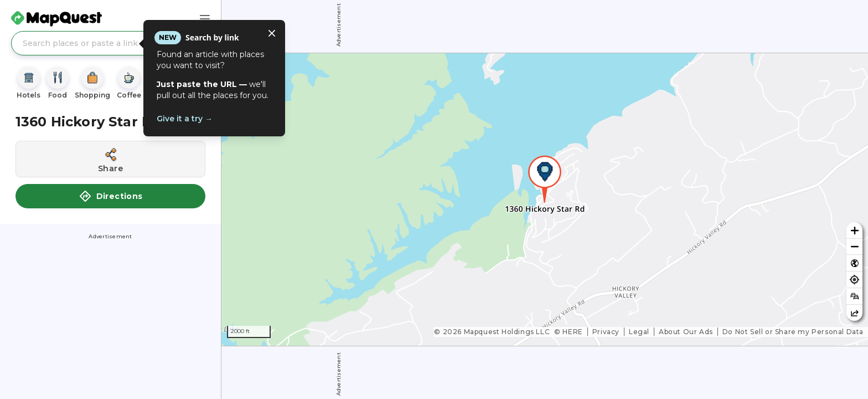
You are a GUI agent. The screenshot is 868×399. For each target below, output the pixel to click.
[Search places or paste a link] (110, 43)
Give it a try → (185, 119)
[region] (545, 199)
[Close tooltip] (272, 33)
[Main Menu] (205, 19)
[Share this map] (854, 313)
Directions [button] (111, 196)
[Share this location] (110, 159)
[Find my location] (854, 280)
